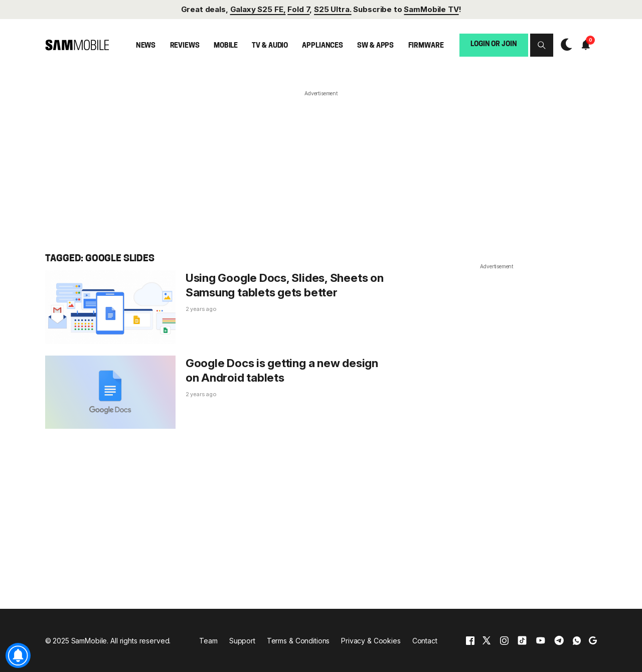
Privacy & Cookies (371, 641)
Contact (425, 641)
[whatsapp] (577, 641)
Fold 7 (298, 9)
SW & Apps (375, 46)
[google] (593, 641)
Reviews (185, 46)
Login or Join (494, 44)
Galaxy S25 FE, (258, 9)
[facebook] (470, 641)
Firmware (426, 46)
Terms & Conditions (298, 641)
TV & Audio (270, 46)
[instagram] (504, 641)
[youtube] (541, 641)
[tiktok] (522, 641)
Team (208, 641)
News (146, 46)
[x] (487, 641)
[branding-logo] (77, 45)
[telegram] (559, 641)
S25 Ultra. (333, 9)
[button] (542, 45)
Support (242, 641)
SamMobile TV (431, 9)
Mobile (226, 46)
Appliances (323, 46)
